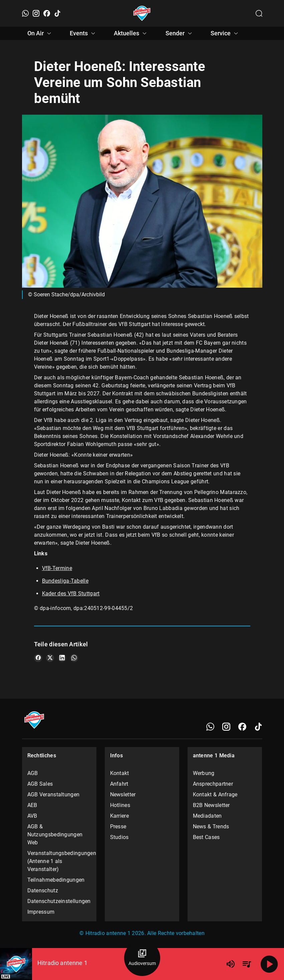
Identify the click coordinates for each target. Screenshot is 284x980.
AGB (33, 773)
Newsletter (123, 794)
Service (225, 33)
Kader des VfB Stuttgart (71, 593)
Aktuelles (131, 33)
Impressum (41, 912)
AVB (32, 816)
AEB (32, 805)
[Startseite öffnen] (142, 13)
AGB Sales (40, 784)
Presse (118, 826)
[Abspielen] (269, 964)
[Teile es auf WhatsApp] (74, 658)
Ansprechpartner (213, 784)
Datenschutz (43, 890)
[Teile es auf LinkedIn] (62, 658)
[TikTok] (57, 13)
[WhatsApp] (25, 13)
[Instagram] (36, 13)
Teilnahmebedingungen (56, 880)
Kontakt (120, 773)
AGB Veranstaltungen (54, 794)
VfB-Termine (57, 568)
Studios (119, 837)
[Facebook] (47, 13)
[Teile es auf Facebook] (38, 658)
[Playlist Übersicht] (247, 964)
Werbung (204, 773)
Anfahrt (119, 784)
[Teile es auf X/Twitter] (50, 658)
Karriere (119, 816)
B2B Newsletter (211, 805)
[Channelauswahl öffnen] (259, 13)
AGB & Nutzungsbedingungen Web (55, 834)
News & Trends (211, 826)
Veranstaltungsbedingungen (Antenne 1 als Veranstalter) (59, 861)
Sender (180, 33)
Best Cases (206, 837)
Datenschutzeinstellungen (59, 901)
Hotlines (120, 805)
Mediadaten (207, 816)
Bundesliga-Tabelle (65, 581)
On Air (40, 33)
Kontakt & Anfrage (215, 794)
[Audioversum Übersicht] (142, 958)
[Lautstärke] (231, 964)
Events (83, 33)
